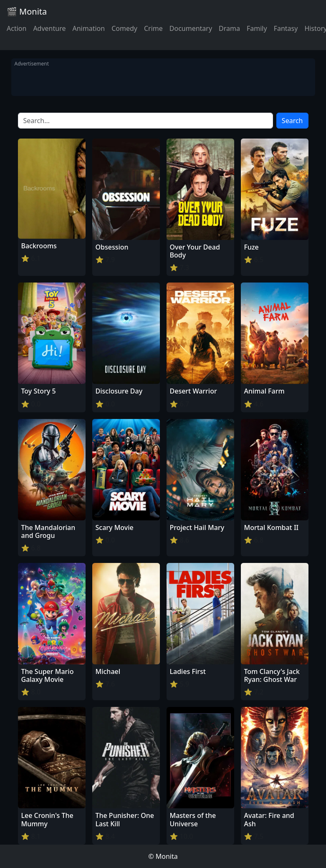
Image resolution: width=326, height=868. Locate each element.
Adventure (49, 28)
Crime (153, 28)
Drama (229, 28)
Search (292, 121)
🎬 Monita (27, 11)
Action (16, 28)
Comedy (124, 28)
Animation (88, 28)
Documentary (191, 28)
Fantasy (286, 28)
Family (257, 28)
